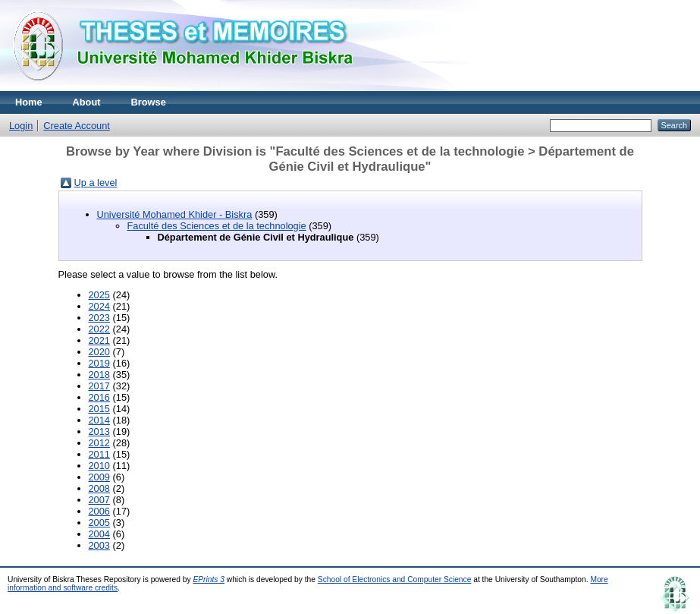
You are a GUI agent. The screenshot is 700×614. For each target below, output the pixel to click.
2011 (99, 454)
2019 (99, 363)
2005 (99, 523)
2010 (99, 466)
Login (21, 126)
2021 (99, 340)
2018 (99, 375)
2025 (99, 295)
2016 (99, 397)
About (87, 102)
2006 (99, 511)
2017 (99, 386)
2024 (99, 306)
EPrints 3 (209, 579)
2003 (99, 545)
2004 (99, 534)
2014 (99, 420)
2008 (99, 488)
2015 (99, 409)
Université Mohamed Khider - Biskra (175, 214)
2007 (99, 500)
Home (29, 102)
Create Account (77, 126)
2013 (99, 431)
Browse (149, 102)
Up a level (96, 183)
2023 (99, 318)
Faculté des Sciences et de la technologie (217, 226)
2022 (99, 329)
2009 (99, 477)
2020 (99, 352)
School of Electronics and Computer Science (395, 579)
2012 (99, 443)
